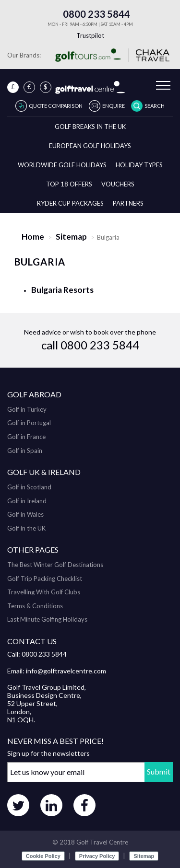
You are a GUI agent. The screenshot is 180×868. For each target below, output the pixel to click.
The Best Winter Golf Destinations (55, 565)
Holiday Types (139, 165)
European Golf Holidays (90, 146)
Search (155, 106)
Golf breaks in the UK (90, 127)
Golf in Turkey (27, 409)
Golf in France (26, 437)
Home (33, 237)
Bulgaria (40, 262)
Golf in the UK (26, 528)
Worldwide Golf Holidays (62, 165)
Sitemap (71, 237)
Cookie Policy (43, 856)
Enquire (114, 106)
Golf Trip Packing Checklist (45, 579)
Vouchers (118, 184)
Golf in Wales (25, 514)
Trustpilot (90, 35)
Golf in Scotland (29, 487)
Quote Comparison (56, 106)
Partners (128, 203)
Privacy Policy (97, 856)
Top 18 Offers (69, 184)
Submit (159, 771)
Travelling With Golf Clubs (44, 592)
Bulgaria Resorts (62, 290)
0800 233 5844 (90, 14)
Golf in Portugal (29, 423)
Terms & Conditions (35, 606)
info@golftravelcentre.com (66, 671)
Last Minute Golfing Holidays (47, 619)
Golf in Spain (25, 451)
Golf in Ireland (27, 501)
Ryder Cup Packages (70, 203)
